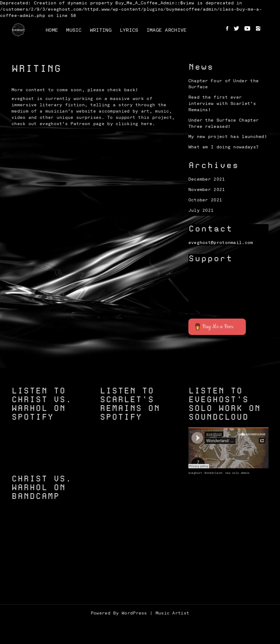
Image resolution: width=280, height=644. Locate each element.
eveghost (195, 473)
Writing (101, 30)
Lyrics (129, 30)
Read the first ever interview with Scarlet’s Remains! (222, 104)
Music (74, 30)
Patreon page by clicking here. (113, 124)
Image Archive (167, 30)
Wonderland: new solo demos (227, 473)
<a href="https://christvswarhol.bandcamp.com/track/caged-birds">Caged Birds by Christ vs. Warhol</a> (52, 562)
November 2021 (207, 190)
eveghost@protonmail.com (221, 243)
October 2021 (205, 200)
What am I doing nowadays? (224, 147)
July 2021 (201, 210)
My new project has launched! (228, 137)
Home (52, 30)
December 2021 (207, 179)
